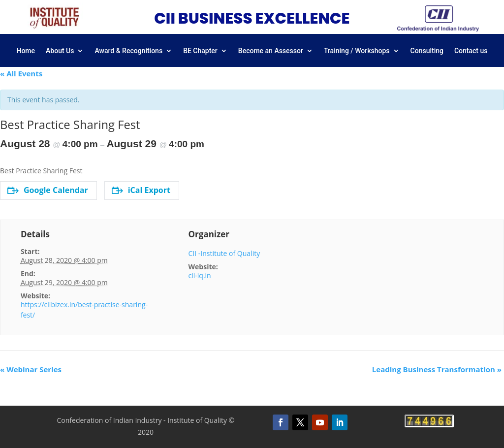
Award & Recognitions (128, 51)
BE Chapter (200, 51)
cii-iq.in (200, 275)
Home (26, 51)
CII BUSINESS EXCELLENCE (252, 18)
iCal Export (141, 190)
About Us (60, 51)
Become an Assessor (271, 51)
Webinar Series (31, 369)
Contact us (471, 51)
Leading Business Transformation (437, 369)
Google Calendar (48, 190)
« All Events (21, 73)
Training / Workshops (357, 51)
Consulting (427, 51)
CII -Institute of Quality (224, 253)
